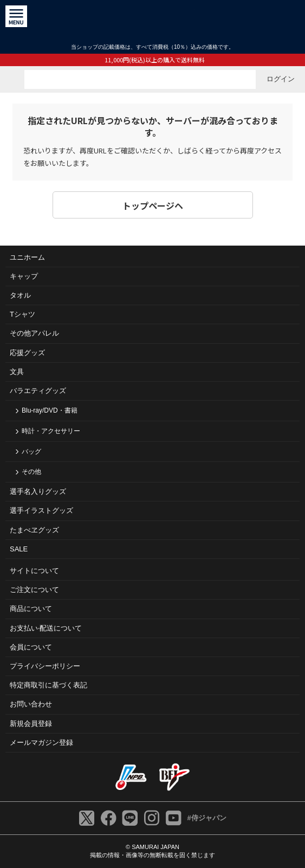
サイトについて (34, 571)
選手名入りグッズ (38, 491)
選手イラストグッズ (41, 510)
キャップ (24, 276)
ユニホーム (27, 257)
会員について (31, 647)
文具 (17, 372)
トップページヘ (153, 205)
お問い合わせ (31, 704)
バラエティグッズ (38, 391)
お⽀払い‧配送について (46, 628)
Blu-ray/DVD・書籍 (50, 410)
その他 (31, 472)
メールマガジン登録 (41, 742)
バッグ (31, 452)
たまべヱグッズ (34, 530)
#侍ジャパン (206, 818)
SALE (19, 549)
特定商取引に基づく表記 (48, 685)
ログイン (281, 79)
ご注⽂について (34, 590)
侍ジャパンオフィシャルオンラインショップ (153, 21)
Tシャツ (22, 314)
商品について (31, 609)
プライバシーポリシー (45, 666)
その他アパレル (34, 333)
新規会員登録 (31, 724)
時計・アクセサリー (51, 431)
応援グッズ (27, 353)
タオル (20, 295)
